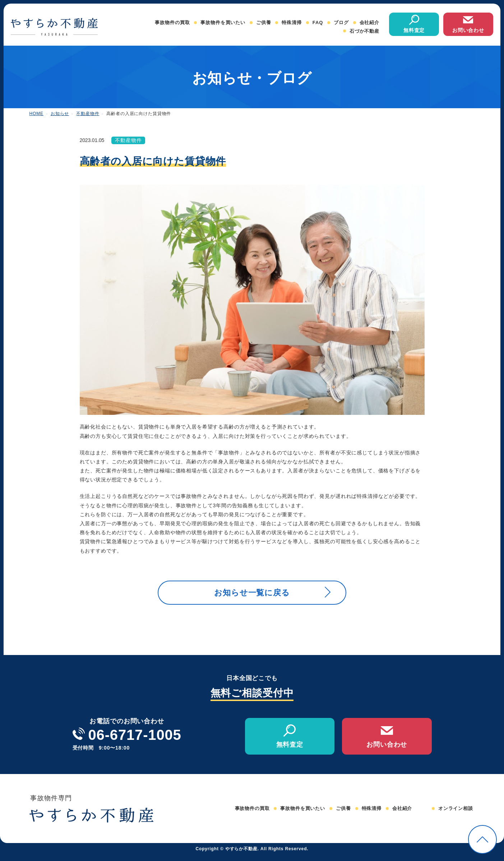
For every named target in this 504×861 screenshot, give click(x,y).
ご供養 (264, 22)
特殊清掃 (292, 22)
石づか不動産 (364, 31)
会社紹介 (369, 22)
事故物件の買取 (172, 22)
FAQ (318, 22)
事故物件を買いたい (223, 22)
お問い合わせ (468, 30)
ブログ (341, 22)
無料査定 (414, 30)
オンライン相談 (456, 815)
